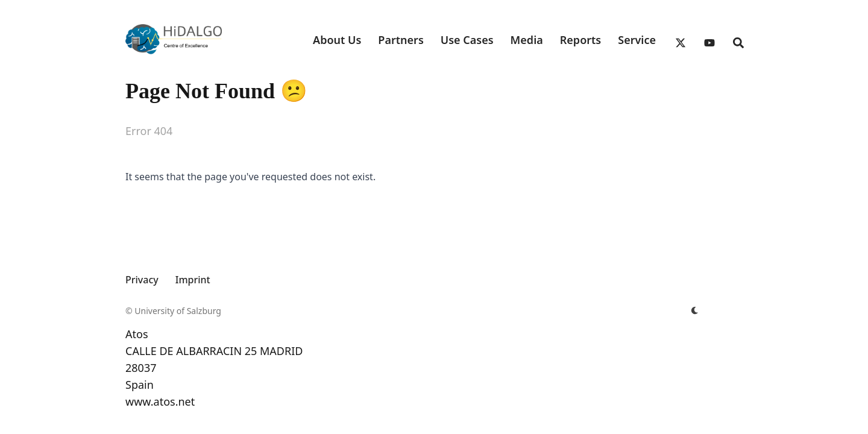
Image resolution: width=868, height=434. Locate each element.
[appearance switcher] (694, 311)
